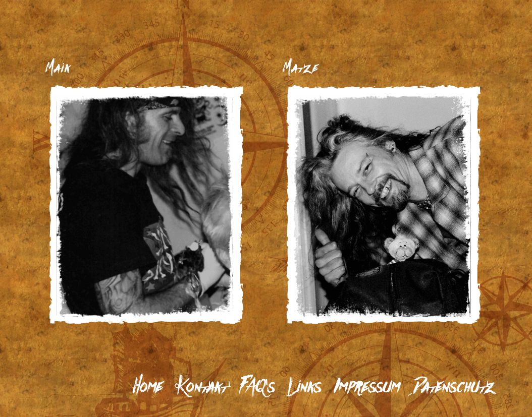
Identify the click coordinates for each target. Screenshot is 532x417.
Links (304, 388)
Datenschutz (454, 388)
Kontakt (201, 388)
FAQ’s (257, 388)
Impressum (367, 388)
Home (148, 388)
